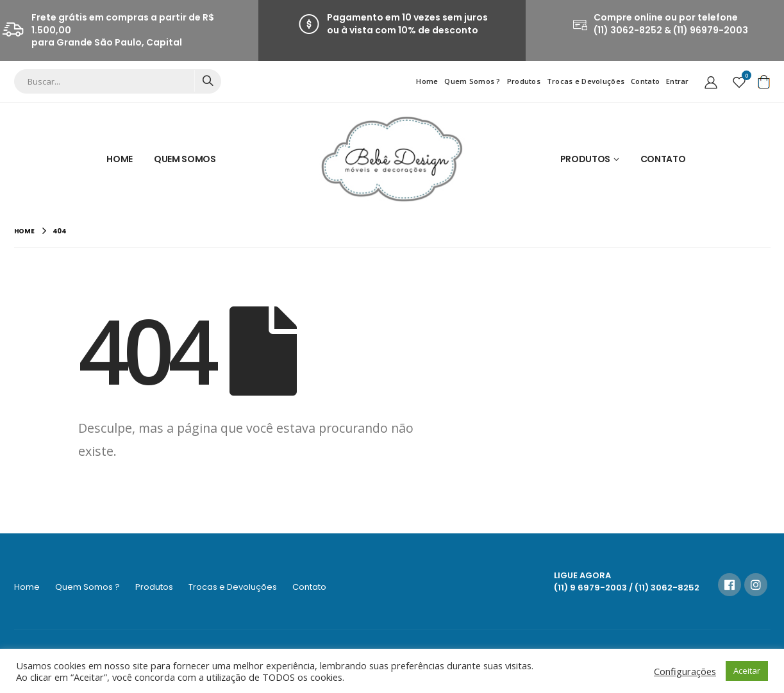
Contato (645, 81)
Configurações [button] (685, 671)
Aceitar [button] (747, 671)
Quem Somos (185, 159)
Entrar (678, 81)
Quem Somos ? (472, 81)
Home (427, 81)
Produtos (524, 81)
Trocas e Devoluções (586, 81)
